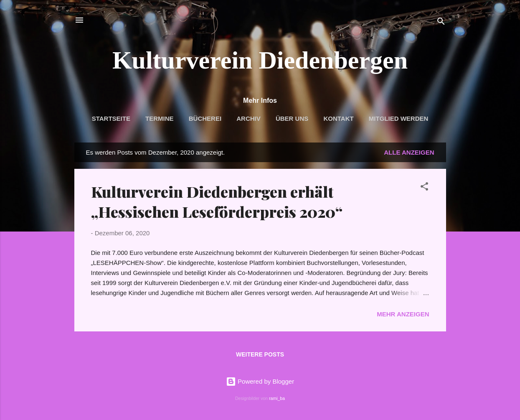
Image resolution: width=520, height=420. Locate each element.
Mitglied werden (399, 118)
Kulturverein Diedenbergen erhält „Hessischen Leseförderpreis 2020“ (217, 201)
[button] (424, 188)
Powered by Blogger (260, 381)
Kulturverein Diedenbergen (260, 60)
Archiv (249, 118)
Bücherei (205, 118)
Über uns (292, 118)
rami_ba (277, 398)
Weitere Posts (260, 354)
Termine (160, 118)
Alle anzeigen (409, 152)
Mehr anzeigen (403, 314)
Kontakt (338, 118)
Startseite (111, 118)
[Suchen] (441, 23)
